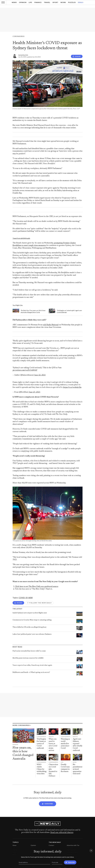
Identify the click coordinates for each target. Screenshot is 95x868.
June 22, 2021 (40, 375)
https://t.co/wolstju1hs (72, 387)
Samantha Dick (23, 55)
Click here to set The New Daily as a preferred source (37, 587)
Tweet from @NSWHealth (21, 238)
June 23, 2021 (34, 392)
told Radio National (51, 325)
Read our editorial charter (62, 832)
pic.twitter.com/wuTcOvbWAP (25, 370)
